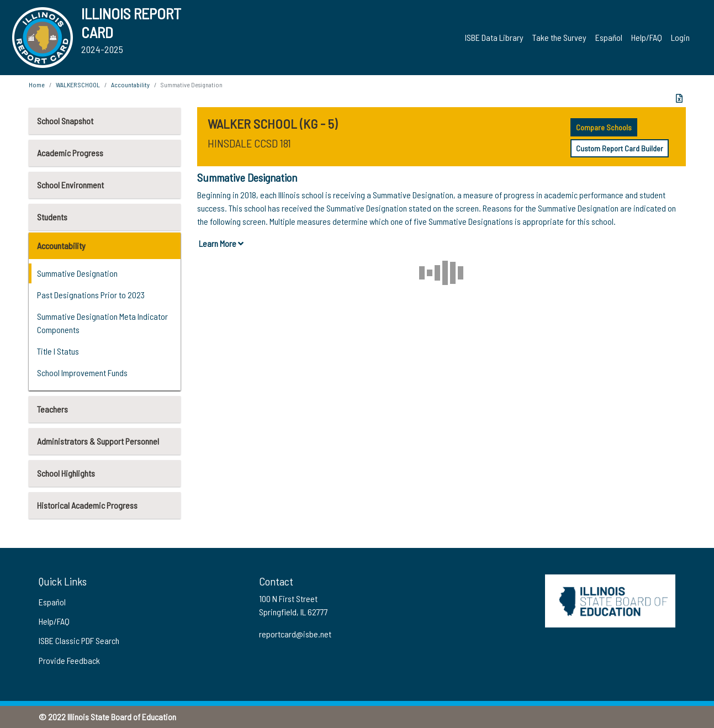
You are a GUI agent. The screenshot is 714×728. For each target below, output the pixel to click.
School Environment (70, 185)
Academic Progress (70, 153)
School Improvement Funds (82, 373)
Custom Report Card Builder (620, 148)
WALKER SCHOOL (78, 85)
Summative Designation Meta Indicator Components (102, 323)
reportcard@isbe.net (295, 634)
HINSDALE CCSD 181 (249, 143)
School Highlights (66, 473)
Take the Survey (559, 37)
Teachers (52, 409)
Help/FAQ (647, 37)
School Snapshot (65, 121)
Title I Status (58, 351)
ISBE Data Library (494, 37)
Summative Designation (77, 273)
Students (52, 217)
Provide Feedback (69, 660)
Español (609, 37)
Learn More (221, 243)
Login (680, 37)
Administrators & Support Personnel (98, 441)
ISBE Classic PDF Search (79, 640)
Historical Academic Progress (87, 505)
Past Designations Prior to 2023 (91, 295)
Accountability (61, 246)
